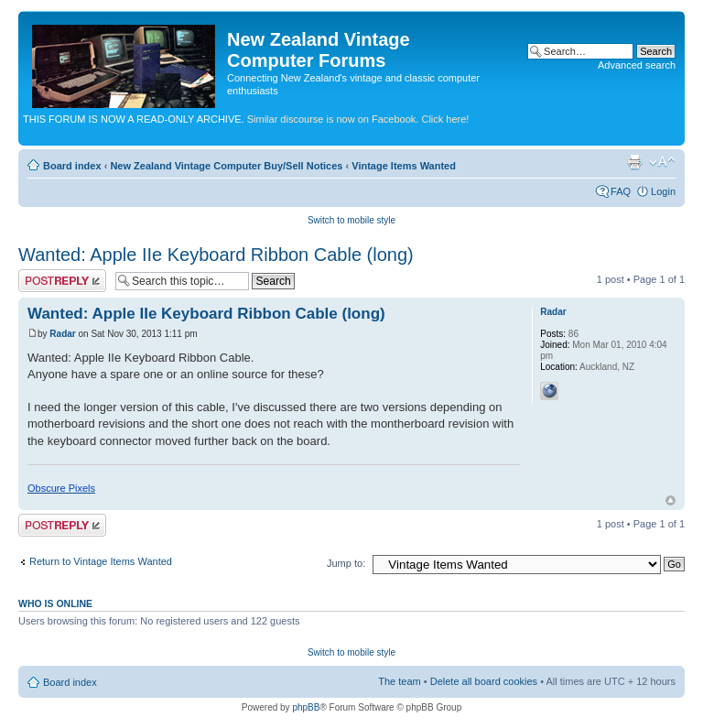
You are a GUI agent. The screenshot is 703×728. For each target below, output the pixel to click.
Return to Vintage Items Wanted (101, 561)
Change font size (662, 162)
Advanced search (637, 65)
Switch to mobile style (351, 220)
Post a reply (62, 281)
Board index (72, 166)
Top (671, 500)
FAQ (621, 191)
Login (663, 191)
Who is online (55, 603)
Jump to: (346, 563)
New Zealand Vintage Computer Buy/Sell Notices (226, 166)
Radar (62, 334)
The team (399, 681)
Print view (634, 162)
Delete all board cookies (484, 681)
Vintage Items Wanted (404, 166)
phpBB (306, 707)
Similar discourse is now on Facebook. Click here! (358, 119)
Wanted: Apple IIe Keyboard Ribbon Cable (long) (216, 255)
